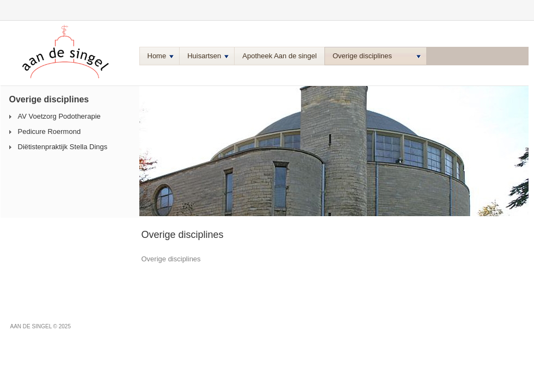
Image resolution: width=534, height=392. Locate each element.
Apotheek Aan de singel (280, 56)
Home (161, 56)
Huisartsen (208, 56)
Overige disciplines (377, 56)
